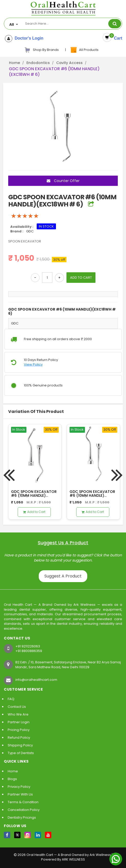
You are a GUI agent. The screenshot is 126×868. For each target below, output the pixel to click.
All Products (84, 50)
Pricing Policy (19, 730)
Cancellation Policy (24, 810)
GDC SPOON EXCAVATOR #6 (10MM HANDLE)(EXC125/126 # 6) (34, 496)
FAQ (11, 699)
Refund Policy (19, 738)
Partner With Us (20, 794)
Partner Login (19, 722)
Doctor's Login (28, 38)
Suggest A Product (63, 576)
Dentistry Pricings (22, 817)
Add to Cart (34, 512)
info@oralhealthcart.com (36, 680)
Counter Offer (63, 181)
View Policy (33, 365)
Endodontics (38, 63)
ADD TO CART (81, 278)
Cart (117, 38)
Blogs (12, 779)
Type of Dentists (21, 753)
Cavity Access (69, 63)
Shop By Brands (42, 50)
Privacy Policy (19, 787)
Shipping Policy (20, 745)
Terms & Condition (23, 802)
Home (14, 63)
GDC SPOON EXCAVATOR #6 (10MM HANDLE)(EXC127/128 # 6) (92, 496)
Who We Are (18, 714)
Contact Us (17, 707)
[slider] (25, 216)
